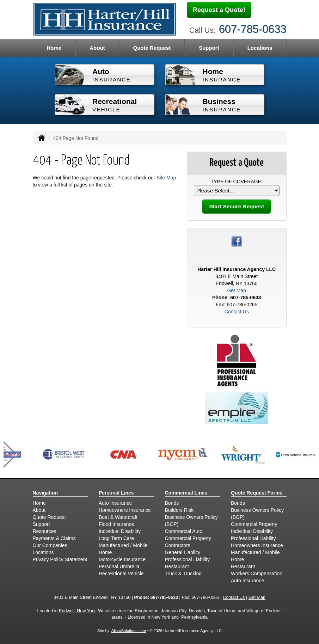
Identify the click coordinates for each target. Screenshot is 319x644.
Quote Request (49, 517)
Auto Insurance (115, 503)
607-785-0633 (253, 29)
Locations (260, 48)
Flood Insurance (116, 524)
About (97, 48)
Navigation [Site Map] (45, 493)
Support (41, 524)
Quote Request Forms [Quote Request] (257, 493)
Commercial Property (188, 538)
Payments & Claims (54, 538)
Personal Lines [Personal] (116, 493)
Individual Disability (120, 531)
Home (54, 48)
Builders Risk (179, 510)
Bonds (172, 503)
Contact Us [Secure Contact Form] (237, 312)
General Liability (183, 552)
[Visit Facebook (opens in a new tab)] (237, 241)
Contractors (178, 545)
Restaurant (177, 566)
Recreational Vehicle (121, 574)
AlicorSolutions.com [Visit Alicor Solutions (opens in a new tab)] (129, 631)
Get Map (237, 290)
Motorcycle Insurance (122, 559)
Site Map (166, 178)
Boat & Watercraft (118, 517)
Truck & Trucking (183, 574)
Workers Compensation (257, 574)
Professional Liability (188, 559)
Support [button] (209, 48)
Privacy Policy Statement (60, 559)
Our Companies (50, 545)
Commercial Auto (184, 531)
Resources (45, 531)
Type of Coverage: (237, 182)
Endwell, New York (77, 611)
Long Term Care (116, 538)
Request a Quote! (219, 10)
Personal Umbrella (119, 566)
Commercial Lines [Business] (186, 493)
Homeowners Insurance (125, 510)
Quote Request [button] (152, 48)
